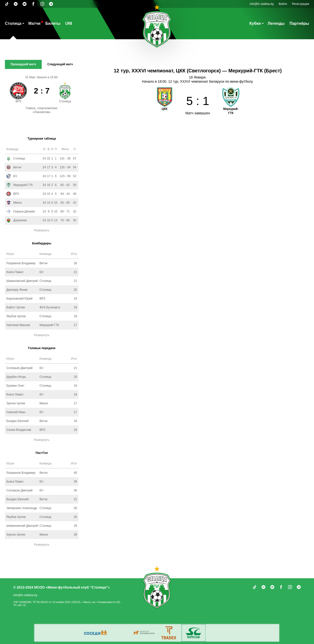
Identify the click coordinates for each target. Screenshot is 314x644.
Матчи (34, 23)
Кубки (255, 23)
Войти (283, 4)
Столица (13, 23)
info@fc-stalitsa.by (262, 4)
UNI (69, 23)
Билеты (53, 23)
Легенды (276, 23)
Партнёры (299, 23)
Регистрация (301, 4)
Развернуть (42, 230)
